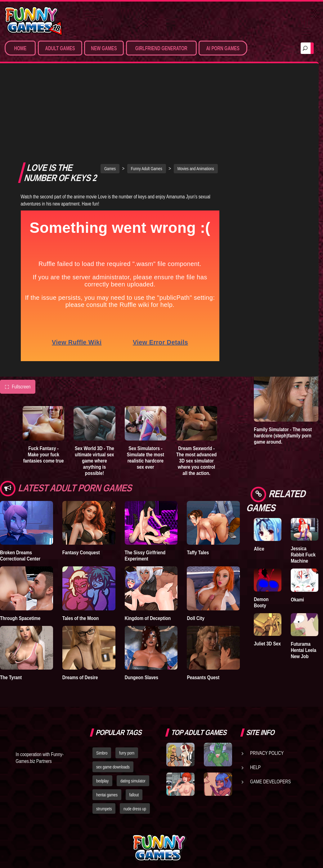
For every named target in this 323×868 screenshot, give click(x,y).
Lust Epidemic (300, 126)
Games (110, 90)
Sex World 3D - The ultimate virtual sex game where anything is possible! (94, 382)
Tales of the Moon (81, 539)
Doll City (196, 539)
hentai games (107, 774)
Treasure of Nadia (265, 126)
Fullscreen (18, 308)
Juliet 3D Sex (267, 644)
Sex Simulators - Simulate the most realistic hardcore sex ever (146, 379)
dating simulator (133, 760)
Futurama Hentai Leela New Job (303, 650)
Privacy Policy (267, 732)
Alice (259, 549)
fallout (134, 774)
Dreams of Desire (80, 599)
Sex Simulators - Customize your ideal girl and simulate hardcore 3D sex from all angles (282, 264)
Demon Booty (261, 602)
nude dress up (135, 788)
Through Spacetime (20, 539)
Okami (297, 600)
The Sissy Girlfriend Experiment (145, 477)
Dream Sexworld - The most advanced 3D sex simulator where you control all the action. (196, 382)
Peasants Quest (203, 599)
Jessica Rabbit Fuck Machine (303, 555)
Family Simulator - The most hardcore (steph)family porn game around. (283, 436)
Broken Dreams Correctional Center (20, 477)
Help (255, 746)
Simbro (102, 732)
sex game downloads (113, 746)
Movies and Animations (196, 90)
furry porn (127, 732)
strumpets (104, 788)
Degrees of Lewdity (265, 171)
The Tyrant (11, 599)
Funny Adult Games (147, 90)
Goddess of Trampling (303, 171)
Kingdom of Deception (148, 539)
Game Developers (270, 761)
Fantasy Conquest (81, 474)
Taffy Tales (198, 474)
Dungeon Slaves (141, 599)
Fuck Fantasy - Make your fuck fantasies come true (44, 376)
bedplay (102, 760)
